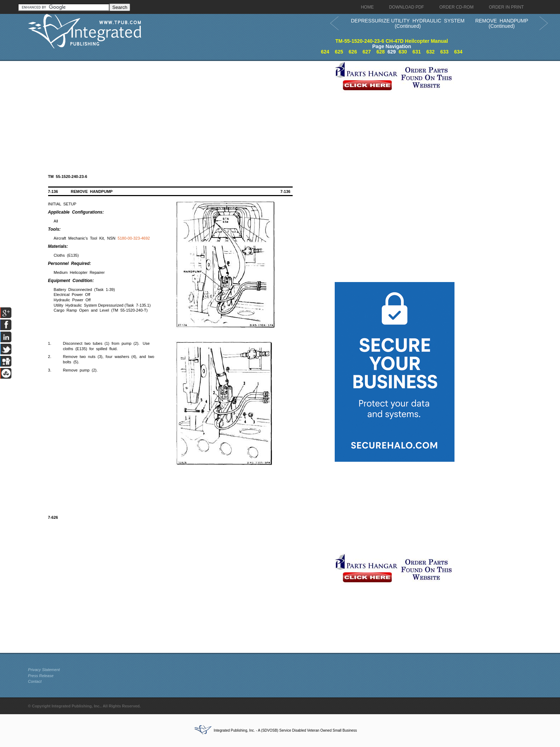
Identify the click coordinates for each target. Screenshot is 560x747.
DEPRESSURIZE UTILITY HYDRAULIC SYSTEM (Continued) (408, 23)
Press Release (41, 676)
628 (381, 52)
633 (444, 52)
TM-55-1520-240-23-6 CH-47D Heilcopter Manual (392, 41)
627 (367, 52)
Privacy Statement (44, 670)
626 (353, 52)
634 (458, 52)
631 (417, 52)
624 (325, 52)
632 (430, 52)
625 (339, 52)
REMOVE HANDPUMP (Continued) (502, 23)
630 (403, 52)
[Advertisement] (180, 111)
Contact (35, 681)
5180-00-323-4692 (134, 238)
